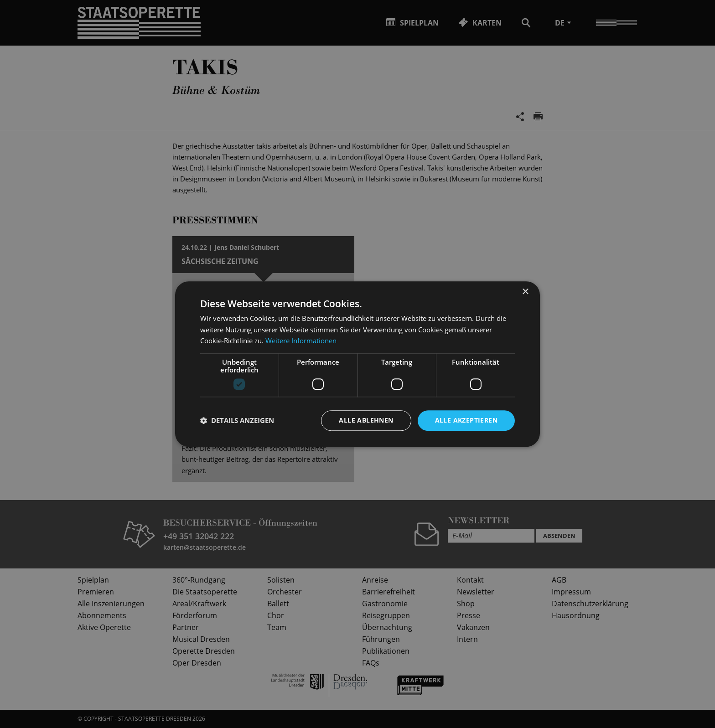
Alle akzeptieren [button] (466, 420)
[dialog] (357, 364)
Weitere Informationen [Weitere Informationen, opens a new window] (301, 341)
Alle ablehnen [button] (366, 420)
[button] (237, 421)
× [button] (525, 292)
